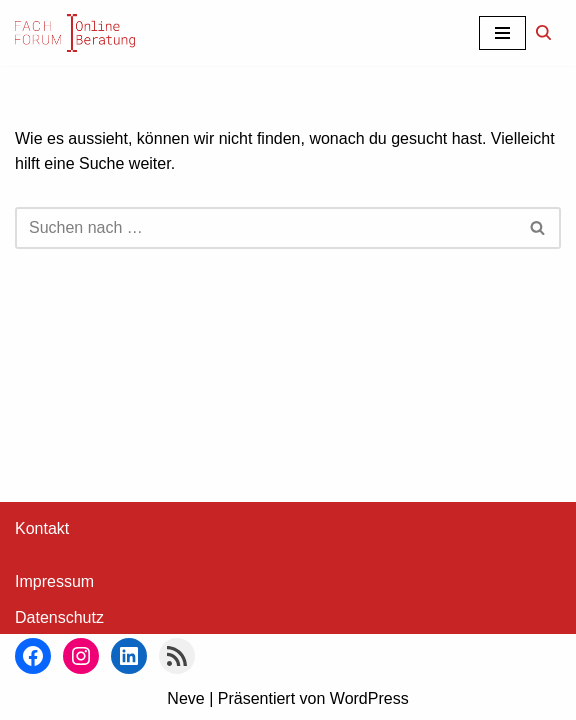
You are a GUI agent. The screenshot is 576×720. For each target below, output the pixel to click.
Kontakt (42, 528)
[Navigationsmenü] (502, 33)
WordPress (369, 698)
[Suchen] (543, 32)
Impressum (54, 581)
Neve (185, 698)
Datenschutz (59, 617)
